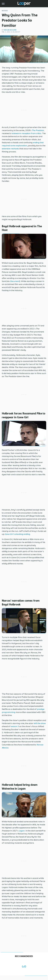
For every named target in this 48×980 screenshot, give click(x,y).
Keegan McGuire (10, 30)
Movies (5, 11)
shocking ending (17, 534)
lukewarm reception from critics (26, 133)
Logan (22, 831)
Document (15, 281)
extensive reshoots (10, 149)
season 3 (15, 726)
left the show (40, 723)
